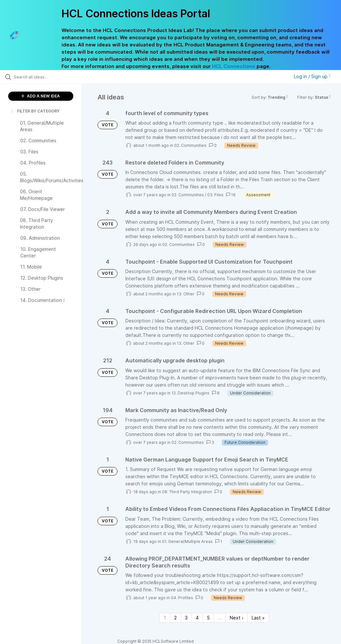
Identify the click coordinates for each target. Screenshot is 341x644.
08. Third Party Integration (187, 492)
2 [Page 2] (175, 618)
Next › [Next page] (237, 618)
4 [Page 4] (197, 618)
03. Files (215, 195)
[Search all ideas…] (44, 77)
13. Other (186, 294)
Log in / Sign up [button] (312, 76)
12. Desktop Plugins (190, 393)
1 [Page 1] (165, 618)
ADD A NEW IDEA (41, 96)
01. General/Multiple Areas (187, 541)
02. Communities (190, 145)
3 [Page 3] (186, 618)
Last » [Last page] (258, 618)
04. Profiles (182, 598)
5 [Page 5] (208, 618)
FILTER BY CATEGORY (35, 111)
